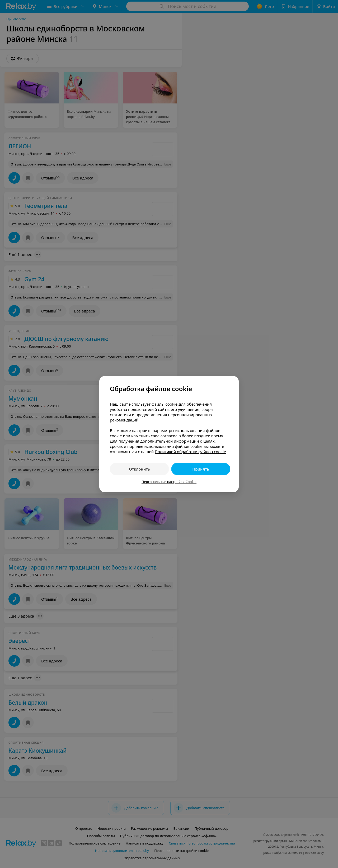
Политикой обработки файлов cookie (190, 452)
